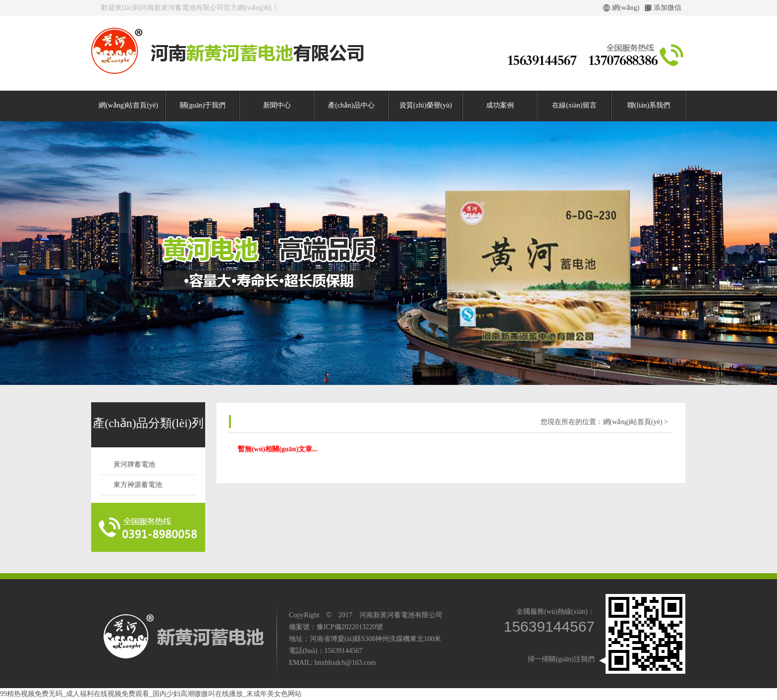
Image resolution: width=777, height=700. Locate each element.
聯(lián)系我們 (649, 105)
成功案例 (500, 105)
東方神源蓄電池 (138, 485)
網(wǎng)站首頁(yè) (128, 105)
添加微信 (667, 8)
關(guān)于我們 (203, 105)
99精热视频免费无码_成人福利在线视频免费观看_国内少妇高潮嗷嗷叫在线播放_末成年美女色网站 (151, 694)
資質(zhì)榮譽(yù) (426, 105)
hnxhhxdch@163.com (345, 663)
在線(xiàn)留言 (574, 105)
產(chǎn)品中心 (351, 105)
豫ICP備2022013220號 (350, 627)
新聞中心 (277, 105)
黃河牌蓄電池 (134, 464)
